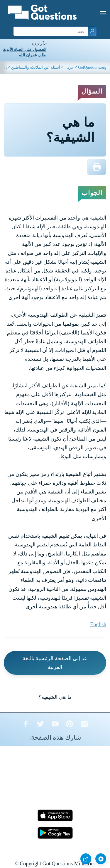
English (98, 624)
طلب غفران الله (33, 55)
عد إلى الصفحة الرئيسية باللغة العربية (55, 663)
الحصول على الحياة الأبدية (25, 50)
